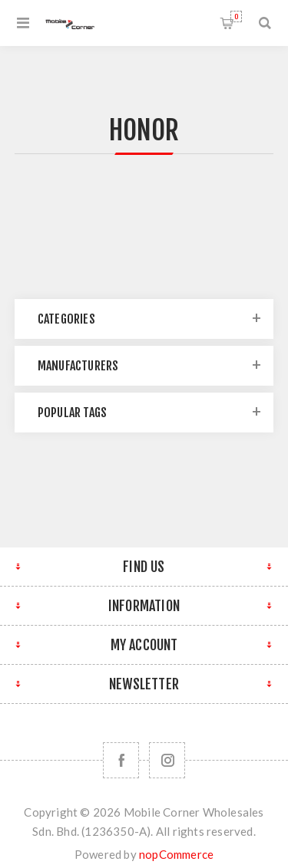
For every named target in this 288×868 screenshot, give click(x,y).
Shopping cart (236, 16)
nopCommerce (176, 854)
